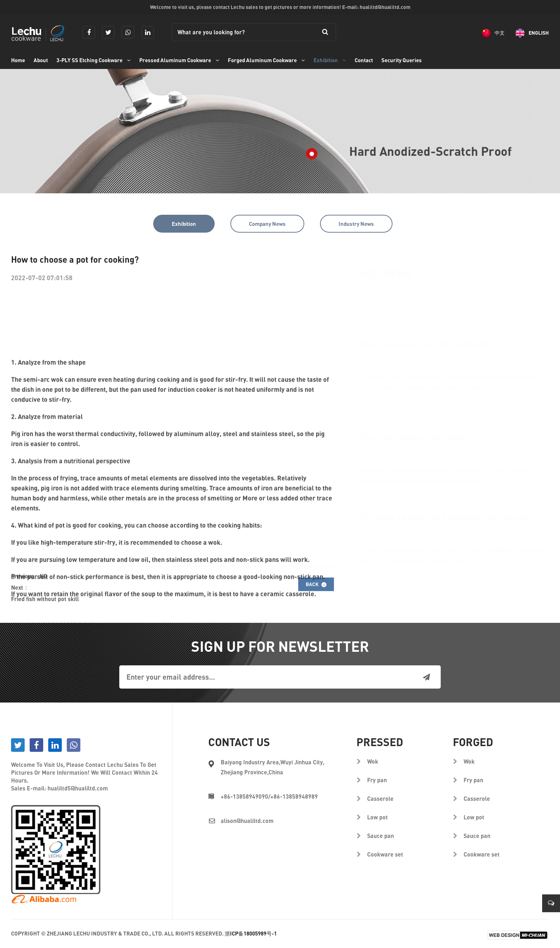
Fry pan (377, 780)
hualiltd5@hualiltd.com (78, 788)
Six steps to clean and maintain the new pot (445, 482)
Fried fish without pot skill (45, 610)
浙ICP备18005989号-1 (251, 933)
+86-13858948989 (294, 796)
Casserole (380, 798)
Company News (267, 224)
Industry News (356, 224)
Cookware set (385, 854)
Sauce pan (381, 836)
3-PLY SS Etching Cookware (94, 60)
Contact (364, 60)
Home (18, 60)
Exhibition (330, 60)
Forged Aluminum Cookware (266, 60)
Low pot (377, 817)
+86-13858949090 (244, 796)
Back (316, 595)
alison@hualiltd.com (247, 821)
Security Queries (402, 60)
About (41, 60)
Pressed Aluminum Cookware (179, 60)
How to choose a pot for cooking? (425, 315)
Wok (373, 761)
